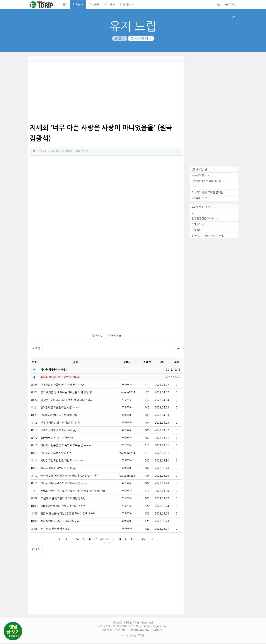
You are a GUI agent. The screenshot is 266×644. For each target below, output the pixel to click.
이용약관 (158, 631)
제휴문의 (121, 631)
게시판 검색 (141, 39)
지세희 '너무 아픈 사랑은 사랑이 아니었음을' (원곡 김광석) (73, 492)
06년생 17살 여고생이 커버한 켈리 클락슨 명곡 (66, 401)
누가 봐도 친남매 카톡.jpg (55, 530)
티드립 (78, 5)
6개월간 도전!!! (201, 225)
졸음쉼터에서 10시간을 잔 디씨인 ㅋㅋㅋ (63, 507)
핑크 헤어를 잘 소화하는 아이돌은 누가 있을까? (66, 393)
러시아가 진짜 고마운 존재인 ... (209, 193)
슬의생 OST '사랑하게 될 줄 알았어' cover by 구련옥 (69, 477)
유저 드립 (133, 26)
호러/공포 (94, 5)
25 (83, 540)
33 (132, 540)
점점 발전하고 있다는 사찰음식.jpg (60, 522)
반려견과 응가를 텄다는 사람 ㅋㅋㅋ (60, 409)
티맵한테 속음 (200, 199)
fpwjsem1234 (127, 393)
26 (89, 540)
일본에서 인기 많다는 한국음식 (57, 439)
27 (95, 540)
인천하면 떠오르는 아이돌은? (56, 454)
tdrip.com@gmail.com (155, 627)
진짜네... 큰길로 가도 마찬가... (209, 237)
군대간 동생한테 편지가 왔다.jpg (58, 431)
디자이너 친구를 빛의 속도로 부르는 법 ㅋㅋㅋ (66, 447)
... (71, 540)
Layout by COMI (133, 637)
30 (114, 540)
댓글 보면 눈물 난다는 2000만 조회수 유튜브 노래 (68, 515)
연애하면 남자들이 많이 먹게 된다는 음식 (63, 386)
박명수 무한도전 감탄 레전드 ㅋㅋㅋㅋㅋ (63, 462)
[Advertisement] (106, 94)
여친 (194, 188)
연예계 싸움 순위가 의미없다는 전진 (60, 424)
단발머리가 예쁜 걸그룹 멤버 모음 (59, 416)
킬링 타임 (127, 5)
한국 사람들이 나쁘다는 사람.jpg (58, 469)
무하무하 (42, 152)
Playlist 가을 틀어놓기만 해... (208, 182)
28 (101, 540)
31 (120, 540)
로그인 (230, 5)
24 (77, 540)
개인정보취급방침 (140, 631)
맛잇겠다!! (198, 231)
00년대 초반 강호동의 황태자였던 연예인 (63, 500)
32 (126, 540)
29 (107, 540)
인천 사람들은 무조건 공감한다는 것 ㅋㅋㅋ (64, 484)
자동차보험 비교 (201, 176)
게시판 (110, 5)
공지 (65, 5)
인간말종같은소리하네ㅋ (205, 219)
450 (144, 540)
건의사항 (107, 631)
